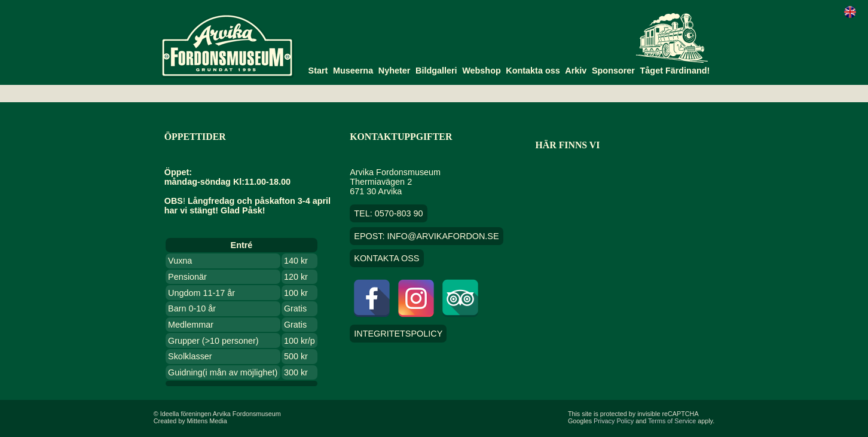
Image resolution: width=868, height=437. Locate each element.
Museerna (353, 71)
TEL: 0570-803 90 (388, 213)
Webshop (482, 71)
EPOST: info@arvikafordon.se (426, 236)
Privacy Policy (614, 421)
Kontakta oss (533, 71)
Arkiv (576, 71)
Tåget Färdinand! (675, 71)
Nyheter (395, 71)
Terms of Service (672, 421)
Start (318, 71)
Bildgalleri (436, 71)
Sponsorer (613, 71)
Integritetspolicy (398, 334)
